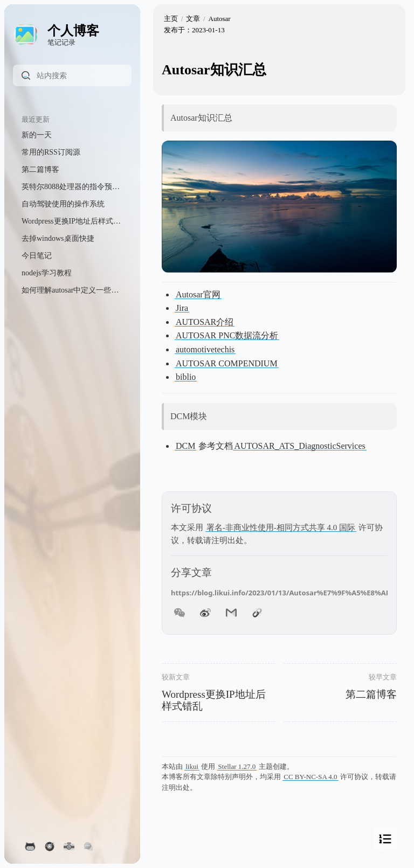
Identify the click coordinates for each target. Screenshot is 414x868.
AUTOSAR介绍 (205, 322)
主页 (171, 19)
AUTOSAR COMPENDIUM (227, 363)
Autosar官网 (198, 294)
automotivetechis (205, 349)
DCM (185, 446)
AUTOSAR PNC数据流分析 (227, 335)
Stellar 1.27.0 (237, 766)
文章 (193, 19)
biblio (186, 377)
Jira (182, 308)
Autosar (220, 19)
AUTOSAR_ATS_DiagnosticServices (299, 446)
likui (192, 766)
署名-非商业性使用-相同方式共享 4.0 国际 (281, 527)
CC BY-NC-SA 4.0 (310, 777)
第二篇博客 (371, 694)
